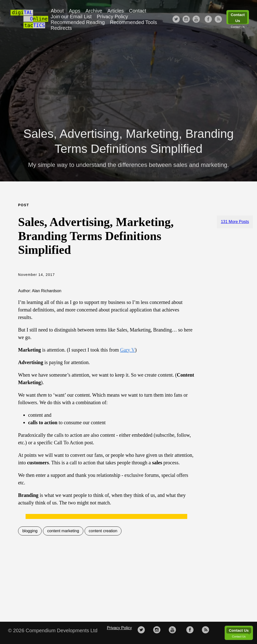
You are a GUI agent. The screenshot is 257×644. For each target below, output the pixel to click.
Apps (75, 11)
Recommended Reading (78, 22)
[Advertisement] (128, 77)
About (57, 11)
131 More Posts (235, 222)
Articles (116, 11)
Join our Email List (71, 17)
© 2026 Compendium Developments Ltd (53, 630)
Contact (138, 11)
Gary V (128, 350)
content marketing (63, 531)
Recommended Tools (134, 22)
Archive (94, 11)
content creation (103, 531)
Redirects (61, 28)
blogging (30, 531)
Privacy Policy (112, 17)
